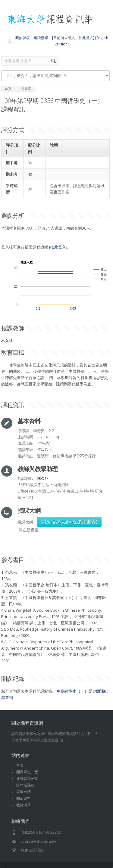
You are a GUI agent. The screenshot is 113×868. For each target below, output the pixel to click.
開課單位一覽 (27, 772)
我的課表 (23, 38)
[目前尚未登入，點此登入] (73, 38)
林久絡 (7, 341)
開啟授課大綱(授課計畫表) (69, 522)
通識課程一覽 (27, 778)
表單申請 (24, 792)
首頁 (20, 765)
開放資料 (24, 798)
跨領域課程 (25, 785)
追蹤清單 (41, 38)
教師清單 (24, 805)
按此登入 (58, 247)
